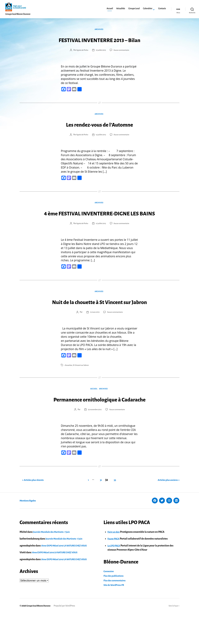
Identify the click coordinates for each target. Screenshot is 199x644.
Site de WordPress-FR (115, 616)
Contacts (162, 9)
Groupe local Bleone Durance (40, 636)
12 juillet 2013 (101, 235)
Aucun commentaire (122, 51)
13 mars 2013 (94, 334)
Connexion (109, 602)
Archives (99, 30)
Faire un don (114, 562)
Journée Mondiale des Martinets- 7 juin (54, 562)
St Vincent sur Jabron (82, 387)
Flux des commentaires (116, 611)
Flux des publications (115, 607)
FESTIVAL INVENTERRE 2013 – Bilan (99, 40)
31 (98, 510)
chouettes (69, 387)
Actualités (121, 9)
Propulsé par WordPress (67, 636)
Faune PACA (114, 569)
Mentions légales (30, 531)
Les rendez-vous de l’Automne (99, 125)
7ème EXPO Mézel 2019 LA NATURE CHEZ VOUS (67, 576)
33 (114, 510)
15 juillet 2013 (101, 51)
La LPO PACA (115, 576)
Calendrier (148, 9)
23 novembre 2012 (94, 441)
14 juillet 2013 (101, 136)
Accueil (110, 9)
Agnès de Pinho (82, 51)
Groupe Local (134, 9)
